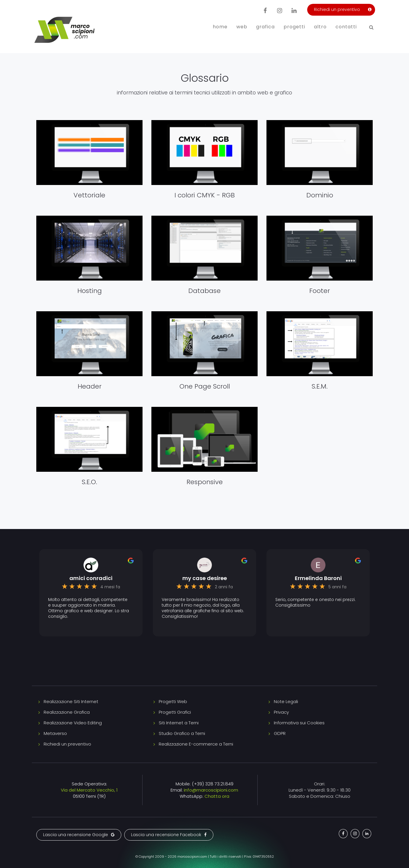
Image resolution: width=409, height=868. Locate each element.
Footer (320, 291)
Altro (320, 27)
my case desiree (205, 578)
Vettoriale (89, 195)
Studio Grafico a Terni (182, 733)
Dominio (320, 195)
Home (220, 27)
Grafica (265, 27)
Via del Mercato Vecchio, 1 (89, 790)
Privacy (281, 712)
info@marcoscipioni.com (211, 790)
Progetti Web (173, 701)
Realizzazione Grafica (67, 712)
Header (90, 386)
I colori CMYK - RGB (205, 195)
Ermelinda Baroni (318, 578)
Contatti (346, 27)
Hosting (90, 291)
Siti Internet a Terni (179, 723)
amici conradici (91, 578)
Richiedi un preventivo (67, 744)
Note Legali (286, 701)
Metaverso (55, 733)
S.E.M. (320, 386)
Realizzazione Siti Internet (71, 701)
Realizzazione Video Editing (73, 723)
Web (242, 27)
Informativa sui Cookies (299, 723)
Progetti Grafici (175, 712)
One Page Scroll (205, 386)
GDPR (280, 733)
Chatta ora (217, 796)
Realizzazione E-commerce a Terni (196, 744)
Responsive (205, 482)
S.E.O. (89, 482)
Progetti (294, 27)
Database (204, 291)
